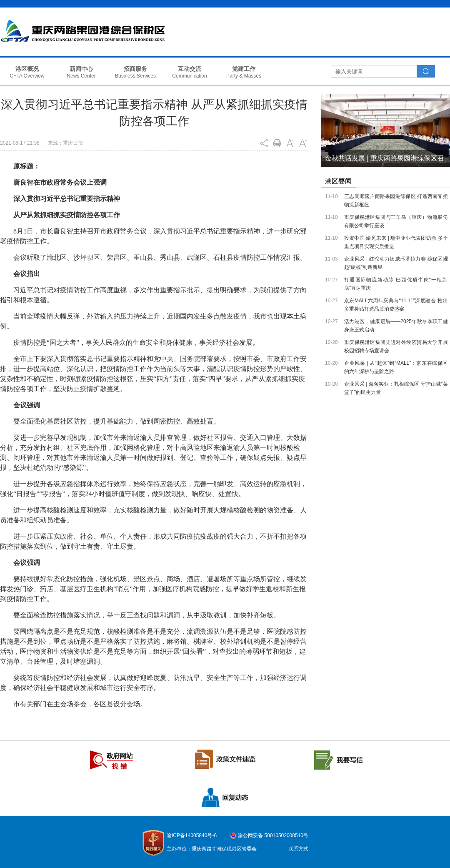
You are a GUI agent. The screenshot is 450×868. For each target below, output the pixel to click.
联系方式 (298, 849)
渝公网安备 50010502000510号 (273, 835)
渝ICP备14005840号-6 (192, 835)
